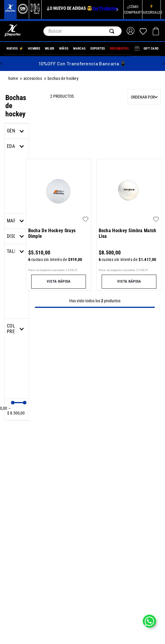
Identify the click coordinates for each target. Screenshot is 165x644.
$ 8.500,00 (16, 411)
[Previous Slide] (48, 10)
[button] (16, 221)
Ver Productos (105, 8)
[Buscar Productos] (113, 31)
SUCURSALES (152, 12)
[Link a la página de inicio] (14, 79)
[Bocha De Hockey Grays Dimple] (59, 224)
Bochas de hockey (63, 79)
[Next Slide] (117, 10)
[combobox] (83, 31)
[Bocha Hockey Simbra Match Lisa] (129, 224)
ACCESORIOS (33, 79)
